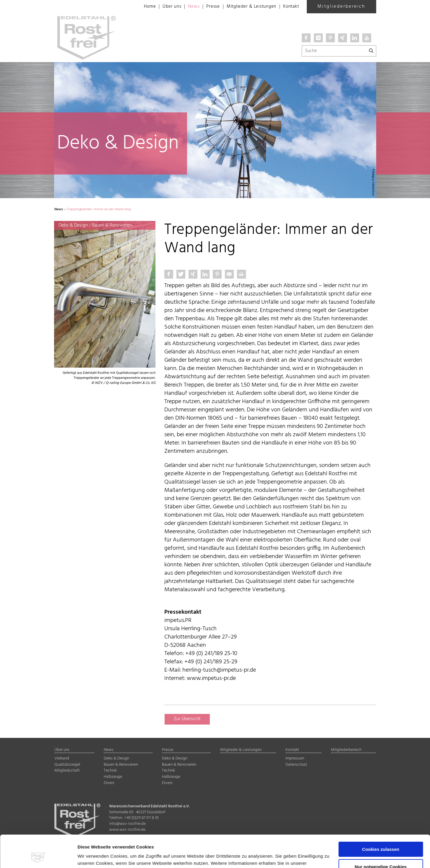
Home (141, 7)
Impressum (143, 840)
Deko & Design (116, 758)
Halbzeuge (113, 777)
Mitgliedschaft (67, 771)
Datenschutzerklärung (103, 840)
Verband (62, 758)
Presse (207, 7)
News (186, 7)
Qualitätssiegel (67, 765)
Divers (109, 783)
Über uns (164, 7)
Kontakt (290, 7)
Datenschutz (296, 765)
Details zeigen (93, 856)
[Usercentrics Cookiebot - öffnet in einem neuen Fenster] (38, 856)
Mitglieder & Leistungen (248, 7)
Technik (110, 771)
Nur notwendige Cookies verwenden (381, 839)
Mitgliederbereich (341, 7)
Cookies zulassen (381, 819)
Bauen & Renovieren (121, 765)
